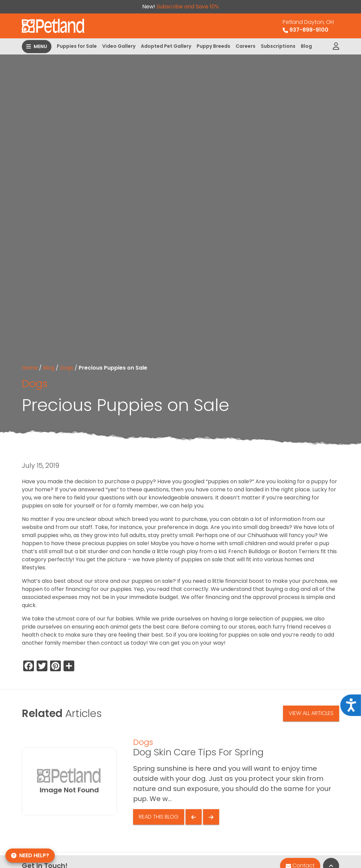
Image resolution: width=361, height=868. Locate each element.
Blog (306, 46)
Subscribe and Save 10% (188, 7)
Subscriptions (278, 46)
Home (30, 368)
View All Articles (311, 713)
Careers (246, 46)
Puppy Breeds (213, 46)
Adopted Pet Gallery (166, 46)
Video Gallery (119, 46)
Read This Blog (159, 817)
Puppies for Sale (77, 46)
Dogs (67, 368)
